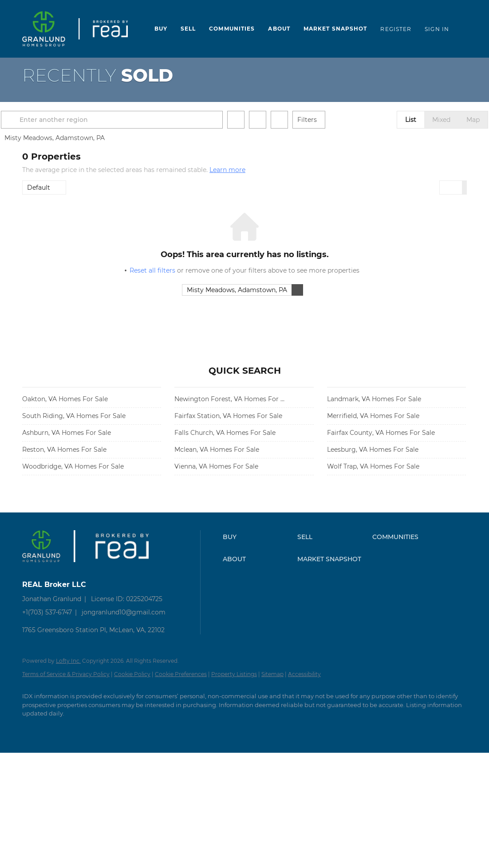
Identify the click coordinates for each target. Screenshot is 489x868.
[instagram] (84, 729)
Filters (328, 120)
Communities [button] (232, 29)
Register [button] (396, 29)
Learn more (227, 170)
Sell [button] (188, 29)
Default (39, 188)
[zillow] (59, 729)
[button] (33, 120)
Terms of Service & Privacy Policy (66, 674)
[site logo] (48, 569)
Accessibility (304, 674)
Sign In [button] (437, 29)
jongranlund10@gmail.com (124, 612)
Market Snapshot (335, 29)
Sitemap (272, 674)
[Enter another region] (137, 120)
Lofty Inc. (68, 661)
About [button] (279, 29)
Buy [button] (161, 29)
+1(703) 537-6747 (47, 612)
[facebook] (33, 729)
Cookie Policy (132, 674)
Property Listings (234, 674)
